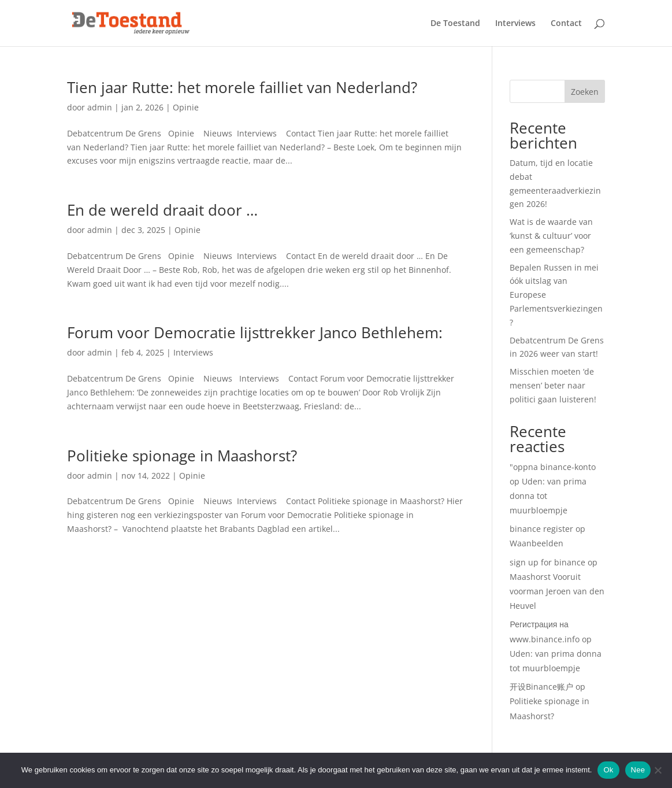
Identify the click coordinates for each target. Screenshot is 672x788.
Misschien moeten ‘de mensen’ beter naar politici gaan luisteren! (553, 385)
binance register (541, 529)
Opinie (186, 107)
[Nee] (658, 770)
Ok (608, 770)
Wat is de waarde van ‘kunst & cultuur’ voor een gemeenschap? (551, 236)
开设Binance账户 (541, 687)
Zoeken (585, 92)
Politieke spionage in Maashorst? (182, 456)
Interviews (515, 24)
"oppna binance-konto (553, 467)
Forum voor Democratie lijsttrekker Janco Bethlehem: (255, 332)
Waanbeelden (537, 543)
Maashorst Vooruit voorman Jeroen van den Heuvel (557, 591)
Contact (566, 24)
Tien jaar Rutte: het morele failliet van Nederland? (242, 87)
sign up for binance (547, 562)
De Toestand (455, 24)
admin (100, 107)
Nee (638, 770)
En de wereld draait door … (162, 210)
